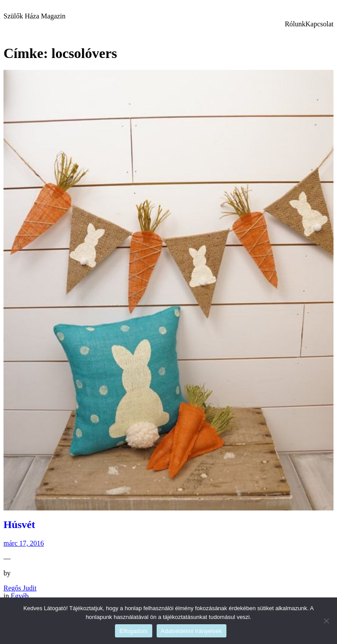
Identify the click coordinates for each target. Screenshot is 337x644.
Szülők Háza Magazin (34, 16)
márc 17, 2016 (24, 543)
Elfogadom (133, 631)
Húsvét (19, 525)
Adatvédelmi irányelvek (192, 631)
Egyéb (20, 596)
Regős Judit (20, 588)
